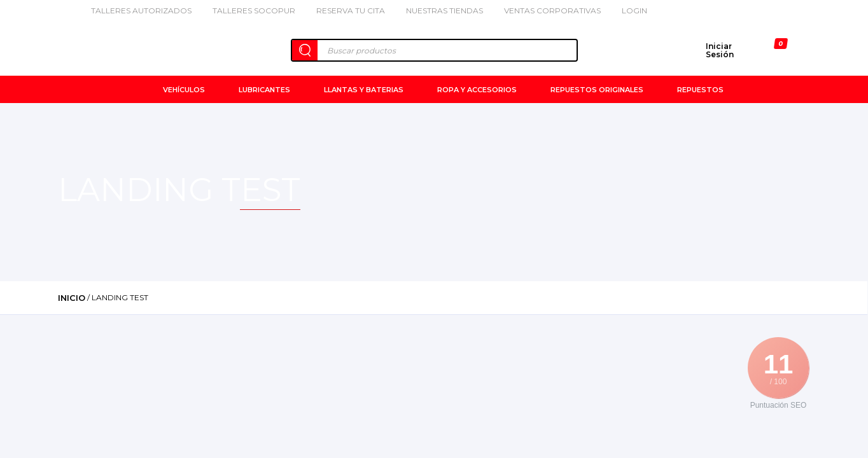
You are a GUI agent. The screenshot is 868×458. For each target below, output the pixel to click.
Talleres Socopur (248, 10)
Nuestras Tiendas (438, 10)
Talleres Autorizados (135, 10)
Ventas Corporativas (546, 10)
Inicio (72, 298)
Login (628, 10)
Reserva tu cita (345, 10)
